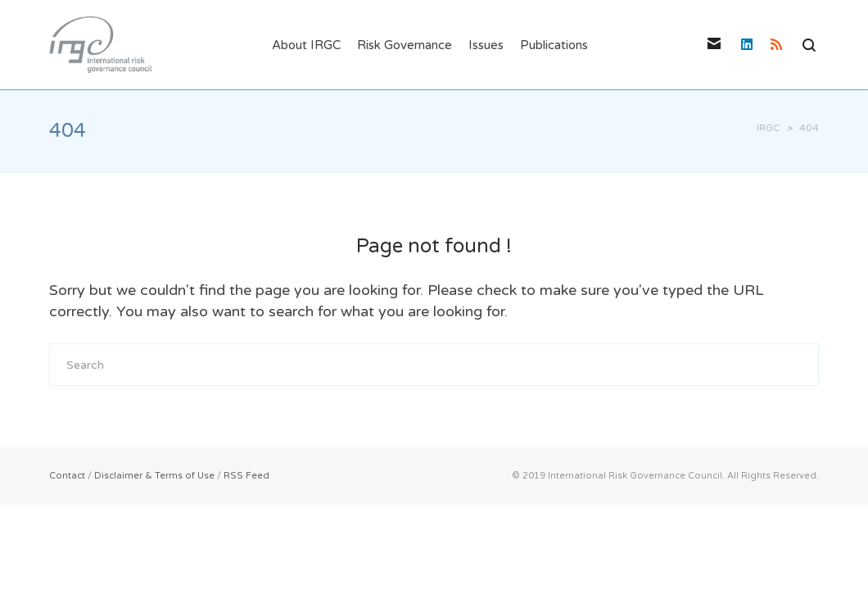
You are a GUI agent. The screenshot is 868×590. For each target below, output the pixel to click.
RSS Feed (246, 476)
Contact (67, 476)
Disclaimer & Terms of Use (154, 476)
